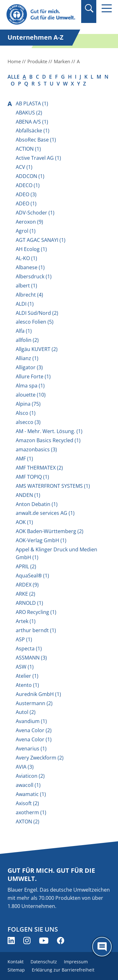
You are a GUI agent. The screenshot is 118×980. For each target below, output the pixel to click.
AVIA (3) (25, 767)
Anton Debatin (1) (37, 504)
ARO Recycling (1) (36, 612)
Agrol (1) (26, 231)
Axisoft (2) (27, 803)
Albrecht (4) (29, 295)
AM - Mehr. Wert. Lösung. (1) (49, 431)
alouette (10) (31, 395)
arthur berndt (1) (36, 630)
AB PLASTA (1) (32, 103)
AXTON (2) (28, 821)
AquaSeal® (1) (32, 576)
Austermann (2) (34, 703)
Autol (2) (26, 712)
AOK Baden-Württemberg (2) (50, 531)
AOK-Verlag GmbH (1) (41, 540)
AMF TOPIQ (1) (32, 477)
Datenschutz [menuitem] (44, 962)
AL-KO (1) (26, 258)
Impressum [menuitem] (76, 962)
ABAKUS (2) (29, 113)
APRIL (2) (26, 566)
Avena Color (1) (34, 739)
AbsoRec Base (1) (36, 140)
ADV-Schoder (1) (35, 213)
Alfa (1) (24, 331)
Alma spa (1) (30, 386)
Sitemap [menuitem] (16, 970)
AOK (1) (24, 522)
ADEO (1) (26, 203)
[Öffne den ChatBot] (102, 947)
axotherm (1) (31, 812)
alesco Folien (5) (35, 322)
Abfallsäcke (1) (33, 131)
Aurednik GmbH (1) (38, 694)
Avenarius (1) (31, 749)
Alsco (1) (26, 413)
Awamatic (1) (31, 794)
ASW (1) (25, 667)
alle (14, 77)
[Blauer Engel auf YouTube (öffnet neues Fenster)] (44, 941)
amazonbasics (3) (36, 449)
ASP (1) (24, 639)
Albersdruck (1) (34, 276)
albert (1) (26, 286)
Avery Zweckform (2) (40, 758)
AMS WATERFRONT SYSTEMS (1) (53, 486)
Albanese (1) (30, 267)
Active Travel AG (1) (38, 158)
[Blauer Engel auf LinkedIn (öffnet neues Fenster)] (11, 941)
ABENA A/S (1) (32, 122)
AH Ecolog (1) (31, 249)
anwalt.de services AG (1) (45, 513)
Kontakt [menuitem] (16, 962)
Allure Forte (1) (33, 376)
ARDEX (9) (27, 585)
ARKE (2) (25, 594)
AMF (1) (24, 459)
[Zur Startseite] (42, 15)
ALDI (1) (25, 304)
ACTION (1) (28, 149)
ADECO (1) (28, 185)
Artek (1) (26, 621)
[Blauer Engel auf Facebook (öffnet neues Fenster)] (61, 941)
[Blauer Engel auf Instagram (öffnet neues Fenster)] (27, 941)
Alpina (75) (28, 404)
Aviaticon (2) (30, 776)
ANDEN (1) (28, 495)
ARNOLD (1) (29, 603)
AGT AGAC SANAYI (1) (41, 240)
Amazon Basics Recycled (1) (48, 440)
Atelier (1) (27, 676)
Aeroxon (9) (29, 222)
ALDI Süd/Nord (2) (37, 313)
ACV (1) (24, 167)
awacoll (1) (28, 785)
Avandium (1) (31, 721)
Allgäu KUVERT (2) (37, 349)
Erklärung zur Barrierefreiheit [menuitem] (63, 970)
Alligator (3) (29, 367)
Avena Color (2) (34, 730)
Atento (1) (27, 685)
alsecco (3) (28, 422)
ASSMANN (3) (31, 658)
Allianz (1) (27, 358)
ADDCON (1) (30, 176)
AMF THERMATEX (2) (39, 468)
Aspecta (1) (29, 649)
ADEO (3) (26, 194)
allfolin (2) (27, 340)
